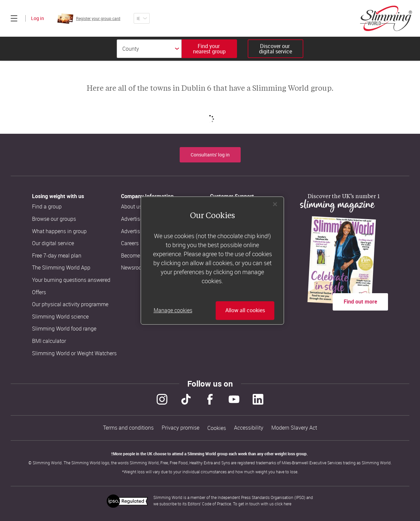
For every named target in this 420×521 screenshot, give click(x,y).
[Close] (275, 204)
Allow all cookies (245, 311)
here (287, 504)
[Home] (386, 18)
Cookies (217, 428)
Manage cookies (173, 311)
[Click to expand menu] (14, 18)
